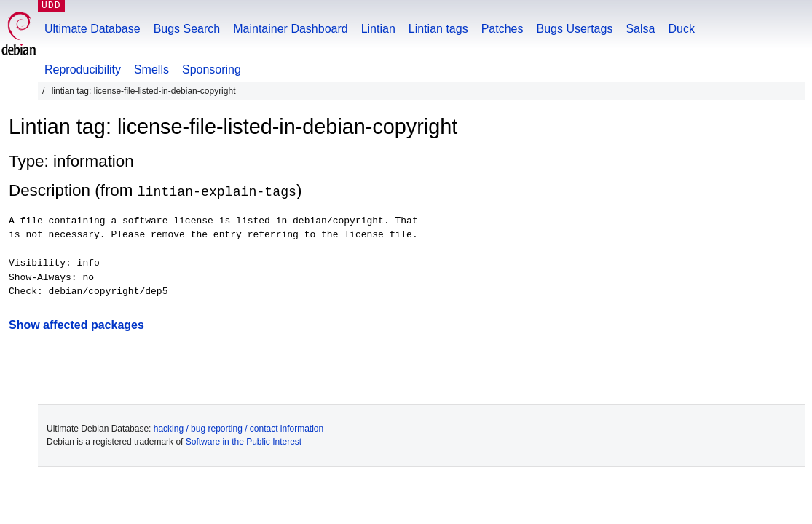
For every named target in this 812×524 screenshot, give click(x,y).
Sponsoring (212, 70)
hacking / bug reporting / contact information (239, 428)
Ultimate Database (92, 29)
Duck (681, 29)
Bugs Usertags (574, 29)
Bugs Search (187, 29)
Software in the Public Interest (244, 441)
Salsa (640, 29)
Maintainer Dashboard (290, 29)
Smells (151, 70)
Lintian (378, 29)
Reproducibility (83, 70)
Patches (502, 29)
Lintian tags (438, 29)
